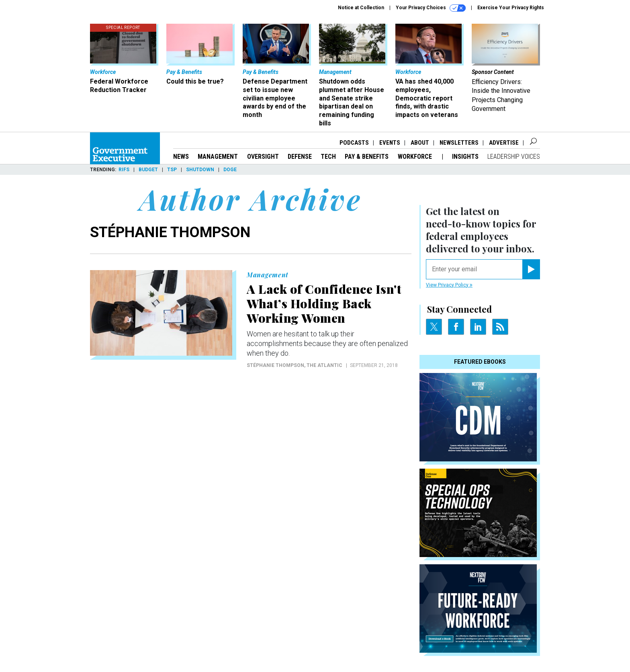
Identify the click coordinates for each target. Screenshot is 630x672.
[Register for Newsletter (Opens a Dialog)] (531, 269)
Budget (148, 170)
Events (390, 143)
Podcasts (354, 143)
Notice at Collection (361, 8)
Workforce (416, 157)
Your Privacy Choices (431, 8)
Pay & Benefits (367, 157)
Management (218, 157)
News (181, 157)
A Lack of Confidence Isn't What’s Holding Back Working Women (324, 303)
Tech (328, 157)
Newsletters (459, 143)
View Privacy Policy (449, 285)
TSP (172, 170)
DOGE (230, 170)
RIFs (124, 170)
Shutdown (200, 170)
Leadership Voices (514, 157)
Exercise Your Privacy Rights (511, 8)
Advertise (504, 143)
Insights (465, 157)
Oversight (263, 157)
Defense (300, 157)
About (420, 143)
